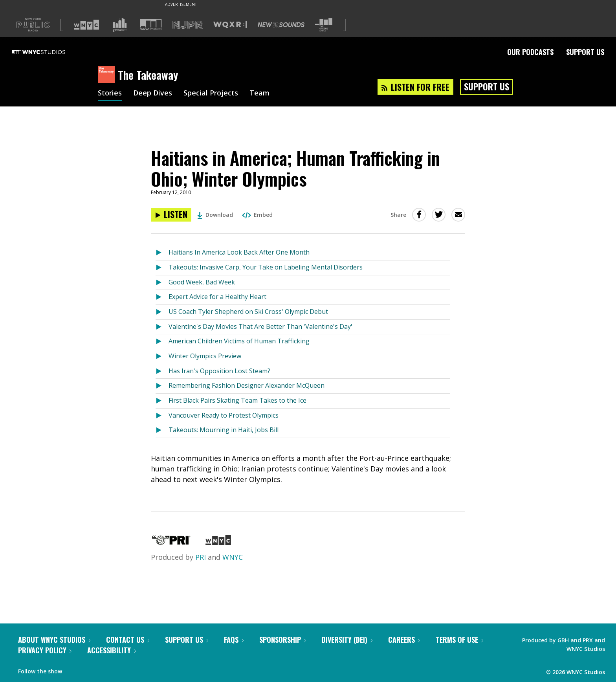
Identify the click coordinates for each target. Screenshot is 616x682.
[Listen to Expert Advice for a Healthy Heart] (162, 297)
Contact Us (128, 640)
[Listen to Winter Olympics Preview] (162, 357)
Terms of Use (459, 640)
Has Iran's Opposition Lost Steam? (219, 371)
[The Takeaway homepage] (108, 75)
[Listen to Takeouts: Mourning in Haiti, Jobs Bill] (162, 430)
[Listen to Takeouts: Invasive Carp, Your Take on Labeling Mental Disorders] (162, 268)
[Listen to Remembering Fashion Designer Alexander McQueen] (162, 386)
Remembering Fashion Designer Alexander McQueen (247, 385)
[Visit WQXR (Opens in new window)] (230, 25)
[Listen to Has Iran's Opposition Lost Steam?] (162, 371)
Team (259, 93)
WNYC (233, 557)
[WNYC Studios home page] (48, 52)
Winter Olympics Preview (205, 356)
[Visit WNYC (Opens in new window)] (86, 25)
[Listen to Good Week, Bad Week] (162, 283)
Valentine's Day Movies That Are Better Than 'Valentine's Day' (260, 326)
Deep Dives (153, 93)
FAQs (234, 640)
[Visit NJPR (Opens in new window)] (188, 25)
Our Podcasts (530, 52)
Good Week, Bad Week (202, 282)
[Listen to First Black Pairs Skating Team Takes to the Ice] (162, 401)
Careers (404, 640)
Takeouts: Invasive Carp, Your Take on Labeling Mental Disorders (266, 267)
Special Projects (211, 93)
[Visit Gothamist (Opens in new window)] (120, 25)
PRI (201, 557)
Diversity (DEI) (347, 640)
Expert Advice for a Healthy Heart (217, 297)
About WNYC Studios (54, 640)
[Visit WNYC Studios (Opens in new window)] (151, 25)
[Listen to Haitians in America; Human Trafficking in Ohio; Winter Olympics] (171, 215)
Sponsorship (283, 640)
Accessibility (112, 650)
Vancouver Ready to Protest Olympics (224, 415)
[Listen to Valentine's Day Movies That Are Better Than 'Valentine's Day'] (162, 327)
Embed (257, 215)
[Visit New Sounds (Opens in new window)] (281, 25)
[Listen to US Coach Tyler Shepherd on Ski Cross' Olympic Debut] (162, 312)
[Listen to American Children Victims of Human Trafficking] (162, 342)
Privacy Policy (45, 650)
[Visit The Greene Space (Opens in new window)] (324, 25)
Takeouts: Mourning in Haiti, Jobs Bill (224, 430)
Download (215, 215)
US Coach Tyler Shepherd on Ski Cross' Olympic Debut (248, 312)
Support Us (585, 52)
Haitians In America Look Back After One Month (239, 252)
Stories (110, 93)
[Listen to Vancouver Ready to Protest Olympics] (162, 416)
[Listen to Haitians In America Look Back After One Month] (162, 253)
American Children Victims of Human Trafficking (239, 341)
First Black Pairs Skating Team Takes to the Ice (237, 400)
